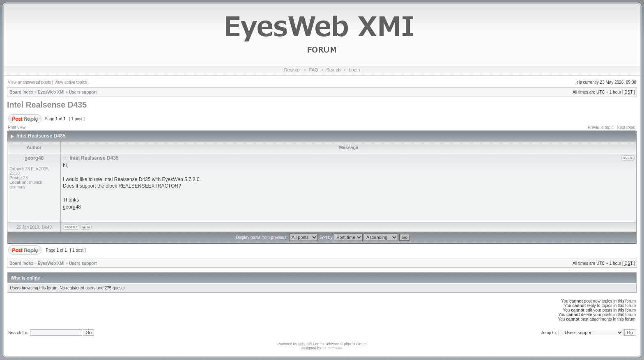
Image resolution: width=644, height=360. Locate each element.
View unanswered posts (29, 82)
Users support (83, 92)
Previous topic (601, 127)
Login (354, 70)
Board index (21, 92)
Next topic (626, 127)
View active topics (71, 82)
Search (334, 70)
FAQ (314, 70)
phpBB (304, 344)
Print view (17, 127)
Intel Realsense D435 (47, 105)
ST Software (332, 348)
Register (293, 70)
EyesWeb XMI (51, 92)
